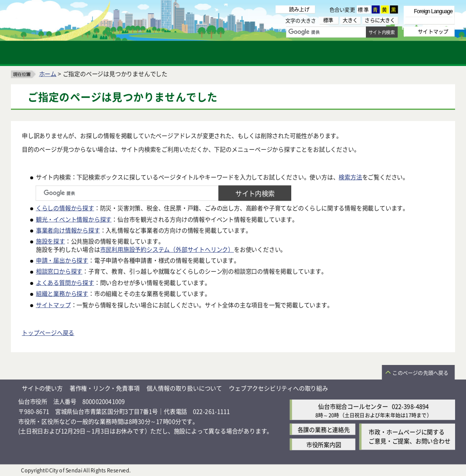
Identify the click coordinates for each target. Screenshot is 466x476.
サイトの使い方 (42, 388)
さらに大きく (380, 20)
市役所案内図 (324, 444)
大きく (350, 20)
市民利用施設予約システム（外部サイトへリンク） (167, 249)
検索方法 (350, 176)
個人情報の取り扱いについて (184, 388)
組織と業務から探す (62, 293)
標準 (364, 10)
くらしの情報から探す (65, 208)
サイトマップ (53, 304)
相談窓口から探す (59, 271)
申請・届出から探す (62, 260)
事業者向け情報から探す (68, 230)
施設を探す (51, 241)
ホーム (48, 73)
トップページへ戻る (48, 332)
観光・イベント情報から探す (74, 219)
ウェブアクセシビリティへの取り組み (279, 388)
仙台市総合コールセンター (353, 406)
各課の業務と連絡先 (324, 429)
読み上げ (299, 9)
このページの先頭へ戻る (420, 373)
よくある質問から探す (65, 282)
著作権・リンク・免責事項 (105, 388)
